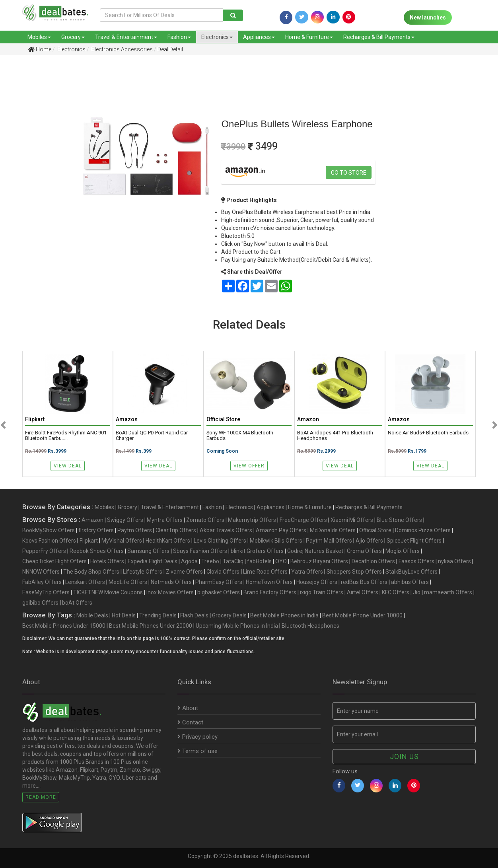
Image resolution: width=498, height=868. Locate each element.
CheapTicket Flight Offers (54, 561)
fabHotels (259, 561)
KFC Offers (396, 592)
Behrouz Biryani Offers (319, 561)
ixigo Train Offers (322, 592)
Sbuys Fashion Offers (200, 551)
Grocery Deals (229, 615)
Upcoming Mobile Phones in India (237, 626)
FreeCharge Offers (303, 520)
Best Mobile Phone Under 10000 (362, 615)
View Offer (249, 466)
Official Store (375, 530)
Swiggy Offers (125, 520)
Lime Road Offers (265, 572)
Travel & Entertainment (126, 37)
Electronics (217, 37)
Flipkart (89, 541)
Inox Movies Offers (170, 592)
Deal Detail (170, 49)
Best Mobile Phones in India (284, 615)
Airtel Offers (363, 592)
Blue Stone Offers (399, 520)
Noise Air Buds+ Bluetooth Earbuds (428, 433)
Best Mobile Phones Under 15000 (64, 626)
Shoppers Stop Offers (354, 572)
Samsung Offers (148, 551)
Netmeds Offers (171, 582)
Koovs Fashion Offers (49, 541)
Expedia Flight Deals (153, 561)
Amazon (92, 520)
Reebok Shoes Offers (97, 551)
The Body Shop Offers (91, 572)
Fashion (179, 37)
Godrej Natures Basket (315, 551)
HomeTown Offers (269, 582)
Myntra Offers (165, 520)
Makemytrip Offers (252, 520)
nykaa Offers (454, 561)
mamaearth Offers (448, 592)
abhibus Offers (410, 582)
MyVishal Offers (122, 541)
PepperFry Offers (44, 551)
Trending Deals (158, 615)
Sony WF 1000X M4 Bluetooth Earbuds (240, 436)
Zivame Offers (184, 572)
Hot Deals (124, 615)
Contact (190, 722)
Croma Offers (364, 551)
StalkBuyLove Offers (411, 572)
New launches (428, 18)
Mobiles (39, 37)
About (188, 708)
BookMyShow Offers (49, 530)
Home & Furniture (309, 37)
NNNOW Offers (41, 572)
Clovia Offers (223, 572)
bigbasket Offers (219, 592)
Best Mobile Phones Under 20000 (151, 626)
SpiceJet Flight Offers (414, 541)
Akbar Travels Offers (226, 530)
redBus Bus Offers (364, 582)
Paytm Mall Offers (329, 541)
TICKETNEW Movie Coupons (108, 592)
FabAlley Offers (42, 582)
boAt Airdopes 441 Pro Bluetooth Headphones (335, 436)
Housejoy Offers (317, 582)
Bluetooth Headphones (310, 626)
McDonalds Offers (333, 530)
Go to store (349, 173)
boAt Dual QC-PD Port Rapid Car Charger (152, 436)
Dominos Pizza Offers (423, 530)
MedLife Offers (128, 582)
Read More (41, 797)
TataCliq (233, 561)
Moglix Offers (403, 551)
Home (40, 49)
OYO (281, 561)
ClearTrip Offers (176, 530)
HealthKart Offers (168, 541)
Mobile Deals (92, 615)
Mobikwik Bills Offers (276, 541)
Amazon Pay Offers (281, 530)
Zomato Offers (205, 520)
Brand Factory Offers (270, 592)
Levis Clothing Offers (220, 541)
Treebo (210, 561)
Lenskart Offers (85, 582)
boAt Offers (77, 603)
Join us (404, 756)
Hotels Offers (107, 561)
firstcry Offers (96, 530)
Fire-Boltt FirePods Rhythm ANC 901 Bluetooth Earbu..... (66, 436)
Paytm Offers (135, 530)
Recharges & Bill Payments (379, 37)
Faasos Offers (416, 561)
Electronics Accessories (122, 49)
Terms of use (197, 751)
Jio (417, 592)
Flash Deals (194, 615)
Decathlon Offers (373, 561)
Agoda (189, 561)
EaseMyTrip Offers (46, 592)
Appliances (259, 37)
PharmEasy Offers (219, 582)
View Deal (68, 466)
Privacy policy (197, 737)
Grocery (73, 37)
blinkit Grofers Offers (257, 551)
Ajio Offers (369, 541)
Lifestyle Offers (143, 572)
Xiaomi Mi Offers (352, 520)
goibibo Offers (40, 603)
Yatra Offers (307, 572)
